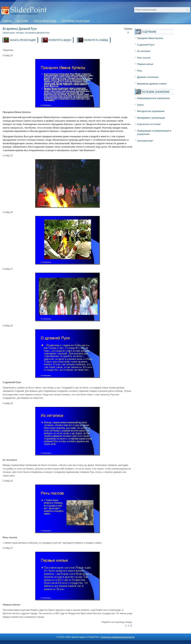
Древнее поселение (148, 77)
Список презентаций (45, 21)
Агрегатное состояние (149, 124)
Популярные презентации (75, 21)
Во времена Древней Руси (37, 33)
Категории (22, 21)
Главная (7, 21)
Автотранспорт (145, 141)
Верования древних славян (152, 84)
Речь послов (144, 58)
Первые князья (145, 64)
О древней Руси (146, 45)
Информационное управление (153, 98)
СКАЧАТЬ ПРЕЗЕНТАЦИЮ (23, 40)
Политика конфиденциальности (117, 637)
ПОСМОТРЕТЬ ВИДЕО (60, 40)
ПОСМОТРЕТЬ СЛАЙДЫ (96, 40)
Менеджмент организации (151, 118)
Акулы (140, 105)
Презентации (9, 33)
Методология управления (151, 111)
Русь (140, 71)
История (20, 33)
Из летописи (144, 51)
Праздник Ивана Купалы (150, 38)
